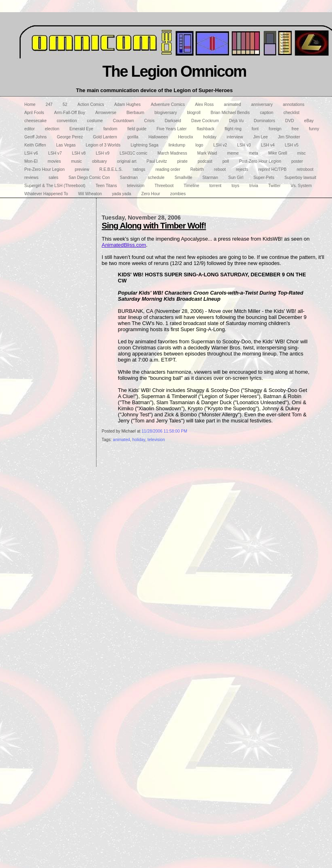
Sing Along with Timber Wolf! (154, 225)
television (156, 440)
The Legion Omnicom (175, 71)
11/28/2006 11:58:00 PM (164, 431)
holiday (139, 440)
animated (121, 440)
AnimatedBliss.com (124, 245)
